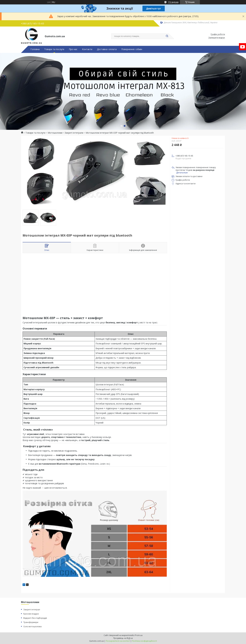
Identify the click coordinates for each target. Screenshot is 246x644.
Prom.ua (139, 635)
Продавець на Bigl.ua (123, 638)
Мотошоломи (55, 133)
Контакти (87, 49)
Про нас (73, 49)
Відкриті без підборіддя (35, 618)
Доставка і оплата (107, 49)
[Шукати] (167, 36)
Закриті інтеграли (74, 133)
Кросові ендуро (31, 614)
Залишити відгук (217, 38)
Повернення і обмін (132, 49)
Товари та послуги (54, 49)
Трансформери (31, 622)
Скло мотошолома (32, 626)
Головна (35, 49)
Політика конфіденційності (144, 641)
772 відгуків (173, 2)
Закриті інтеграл (32, 609)
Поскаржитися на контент (118, 641)
